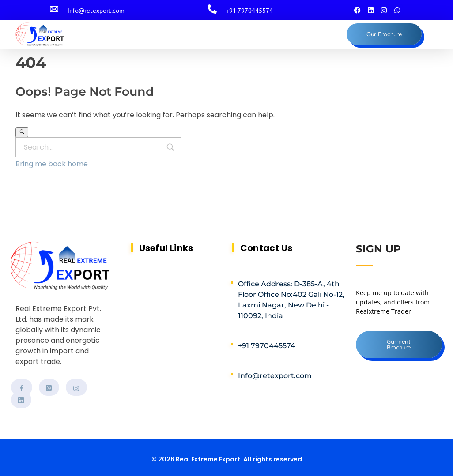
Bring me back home (52, 164)
